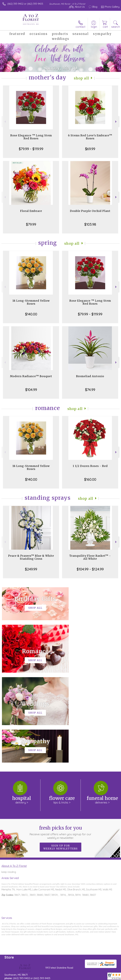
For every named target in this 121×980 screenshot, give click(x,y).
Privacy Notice (29, 977)
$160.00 (90, 479)
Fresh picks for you (61, 742)
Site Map (69, 977)
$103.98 (90, 224)
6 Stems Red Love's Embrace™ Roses (90, 137)
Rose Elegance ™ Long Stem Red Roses (31, 137)
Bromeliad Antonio (90, 376)
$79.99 (31, 224)
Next (116, 122)
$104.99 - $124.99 (90, 569)
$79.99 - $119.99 (31, 149)
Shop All (81, 78)
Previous (5, 122)
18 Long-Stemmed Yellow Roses (31, 302)
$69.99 (90, 149)
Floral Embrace (31, 211)
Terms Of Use (11, 977)
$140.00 (31, 314)
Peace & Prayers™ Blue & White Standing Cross (31, 557)
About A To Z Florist (14, 776)
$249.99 (31, 569)
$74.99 (90, 390)
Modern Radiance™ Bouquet (31, 376)
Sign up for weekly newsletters (60, 757)
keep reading (9, 782)
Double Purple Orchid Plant (90, 211)
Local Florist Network (50, 977)
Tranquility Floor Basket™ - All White (90, 557)
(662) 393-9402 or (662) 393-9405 (25, 4)
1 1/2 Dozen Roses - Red (90, 466)
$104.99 (31, 390)
